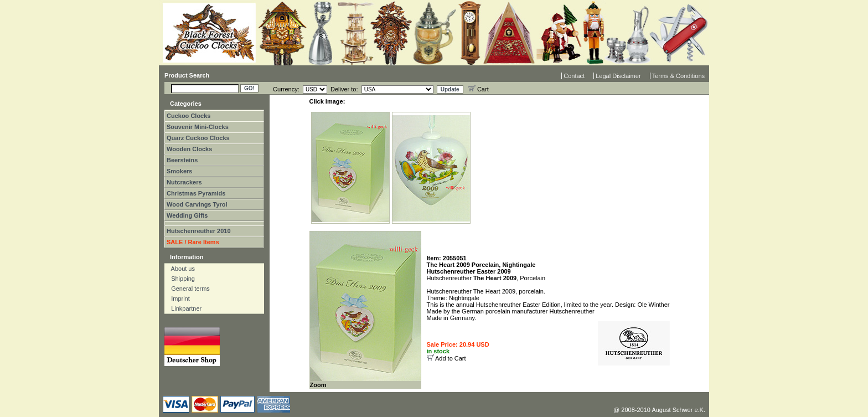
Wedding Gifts (187, 215)
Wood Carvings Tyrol (197, 204)
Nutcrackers (184, 182)
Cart (479, 89)
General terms (188, 289)
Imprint (178, 298)
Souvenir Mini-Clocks (198, 127)
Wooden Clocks (189, 149)
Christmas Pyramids (196, 193)
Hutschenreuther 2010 (199, 231)
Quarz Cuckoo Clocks (198, 138)
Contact (574, 76)
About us (180, 269)
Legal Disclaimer (618, 76)
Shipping (180, 279)
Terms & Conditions (678, 76)
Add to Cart (451, 358)
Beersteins (182, 160)
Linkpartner (184, 308)
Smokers (179, 171)
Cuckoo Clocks (188, 116)
